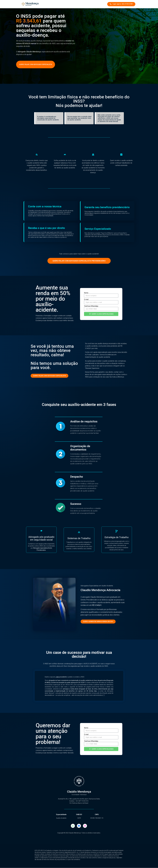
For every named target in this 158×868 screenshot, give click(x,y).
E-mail (86, 299)
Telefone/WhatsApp (91, 306)
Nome (86, 293)
